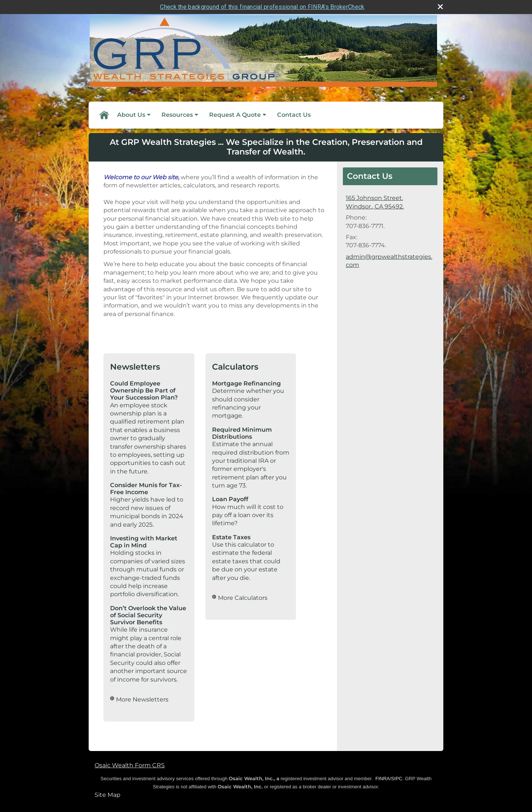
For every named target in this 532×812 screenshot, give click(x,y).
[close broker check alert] (440, 7)
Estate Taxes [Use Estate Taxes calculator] (231, 537)
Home (104, 115)
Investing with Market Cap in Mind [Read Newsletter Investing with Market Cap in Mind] (144, 542)
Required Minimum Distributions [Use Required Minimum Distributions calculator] (242, 433)
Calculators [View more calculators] (235, 367)
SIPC (397, 779)
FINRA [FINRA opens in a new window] (383, 779)
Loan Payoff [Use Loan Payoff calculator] (230, 499)
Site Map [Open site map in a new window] (108, 795)
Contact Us (294, 115)
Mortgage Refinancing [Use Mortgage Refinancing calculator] (246, 383)
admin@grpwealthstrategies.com (389, 261)
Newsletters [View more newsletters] (135, 367)
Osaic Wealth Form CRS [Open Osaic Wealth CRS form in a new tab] (130, 765)
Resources (177, 115)
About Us (131, 115)
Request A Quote (235, 115)
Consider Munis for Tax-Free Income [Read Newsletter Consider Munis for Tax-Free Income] (146, 489)
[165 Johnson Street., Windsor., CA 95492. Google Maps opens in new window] (375, 202)
